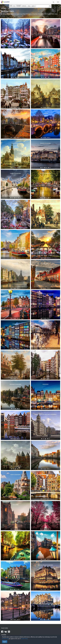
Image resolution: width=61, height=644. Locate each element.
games (33, 6)
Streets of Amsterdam (46, 173)
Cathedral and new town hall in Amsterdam (46, 414)
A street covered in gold (15, 113)
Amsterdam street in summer (46, 203)
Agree (5, 642)
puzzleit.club (5, 639)
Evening (46, 113)
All (11, 6)
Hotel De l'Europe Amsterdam (46, 565)
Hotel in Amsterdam (15, 475)
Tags (9, 8)
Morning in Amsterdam (15, 384)
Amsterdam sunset (46, 53)
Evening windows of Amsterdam (46, 294)
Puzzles (4, 8)
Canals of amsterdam (15, 173)
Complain (4, 635)
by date (19, 6)
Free (14, 6)
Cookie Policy (24, 639)
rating (29, 6)
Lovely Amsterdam (15, 53)
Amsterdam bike (15, 595)
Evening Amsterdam (46, 143)
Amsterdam (15, 23)
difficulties (24, 6)
